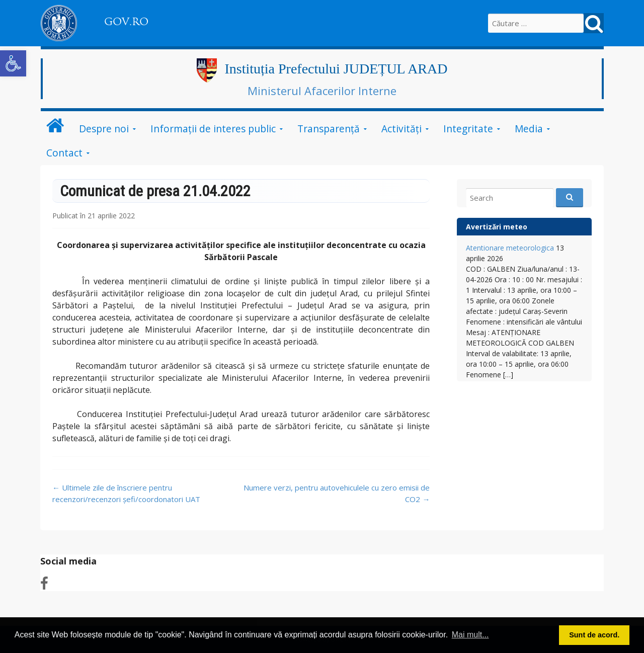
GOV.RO (126, 22)
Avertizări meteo (497, 227)
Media (529, 129)
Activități (401, 129)
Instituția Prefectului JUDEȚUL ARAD (336, 69)
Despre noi (104, 129)
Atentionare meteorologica (510, 248)
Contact (64, 153)
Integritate (468, 129)
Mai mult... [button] (470, 635)
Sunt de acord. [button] (594, 635)
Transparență (329, 129)
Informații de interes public (213, 129)
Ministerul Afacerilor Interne (322, 91)
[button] (13, 63)
